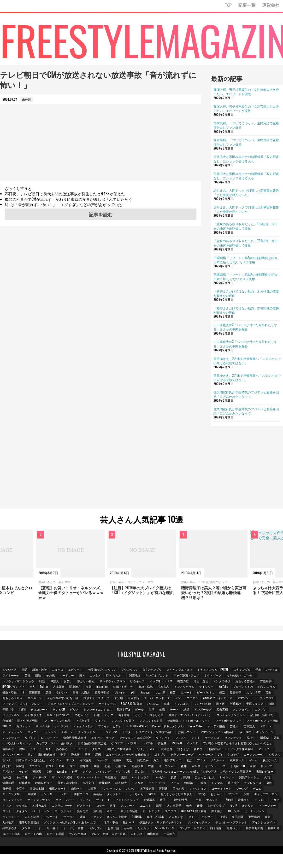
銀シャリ (28, 829)
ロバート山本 (211, 834)
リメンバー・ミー (218, 778)
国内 (100, 676)
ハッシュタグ (271, 778)
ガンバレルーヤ (80, 834)
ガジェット (61, 727)
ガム (276, 761)
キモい (7, 817)
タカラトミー (247, 795)
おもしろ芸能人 (250, 682)
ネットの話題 (25, 817)
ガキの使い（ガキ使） (262, 676)
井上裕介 (114, 817)
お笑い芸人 (10, 670)
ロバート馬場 (256, 834)
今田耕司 (136, 823)
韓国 (195, 767)
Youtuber (184, 772)
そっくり (122, 806)
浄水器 (162, 755)
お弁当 (135, 778)
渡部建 (27, 795)
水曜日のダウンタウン (104, 670)
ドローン (25, 732)
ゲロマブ (180, 744)
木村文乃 (213, 783)
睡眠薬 (43, 744)
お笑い (69, 682)
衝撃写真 (8, 806)
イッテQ (157, 682)
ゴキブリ (248, 755)
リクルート (57, 767)
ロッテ (247, 806)
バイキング (226, 772)
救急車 (207, 767)
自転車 (41, 772)
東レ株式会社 (133, 755)
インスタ (257, 744)
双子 (22, 806)
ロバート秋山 (233, 834)
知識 (165, 710)
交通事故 (239, 704)
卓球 (169, 704)
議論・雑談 (41, 670)
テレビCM (60, 710)
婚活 (227, 693)
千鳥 (262, 670)
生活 (154, 710)
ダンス (124, 761)
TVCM (23, 710)
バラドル (8, 676)
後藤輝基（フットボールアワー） (191, 721)
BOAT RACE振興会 (133, 704)
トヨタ (162, 732)
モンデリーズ (11, 767)
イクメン (263, 817)
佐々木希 (42, 795)
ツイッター (210, 687)
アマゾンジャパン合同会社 (254, 732)
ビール (142, 710)
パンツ (265, 789)
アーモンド (156, 749)
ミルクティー (51, 738)
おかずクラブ (100, 812)
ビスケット (230, 806)
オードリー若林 (253, 829)
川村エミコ (212, 795)
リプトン (70, 738)
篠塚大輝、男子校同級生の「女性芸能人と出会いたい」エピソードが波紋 (246, 92)
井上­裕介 (89, 789)
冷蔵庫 (236, 761)
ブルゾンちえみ (247, 687)
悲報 (56, 744)
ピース (29, 789)
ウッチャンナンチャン (234, 715)
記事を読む (101, 214)
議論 (56, 676)
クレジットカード (124, 732)
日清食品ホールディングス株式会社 (40, 755)
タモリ (89, 823)
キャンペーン (28, 738)
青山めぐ (83, 749)
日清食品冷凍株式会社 (155, 744)
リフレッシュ (11, 744)
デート (178, 710)
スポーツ (101, 732)
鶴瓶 (166, 823)
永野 (102, 800)
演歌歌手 (262, 761)
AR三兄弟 (131, 817)
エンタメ (114, 676)
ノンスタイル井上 (124, 721)
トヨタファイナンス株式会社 (190, 732)
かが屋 (43, 834)
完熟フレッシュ (100, 783)
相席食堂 (88, 840)
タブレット (205, 738)
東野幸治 (152, 823)
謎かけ (127, 767)
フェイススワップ (265, 800)
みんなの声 (198, 817)
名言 (28, 767)
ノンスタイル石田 (153, 721)
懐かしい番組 (88, 682)
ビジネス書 (246, 772)
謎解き (141, 767)
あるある (137, 749)
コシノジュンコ (149, 800)
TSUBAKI (241, 744)
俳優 (84, 812)
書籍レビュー (116, 778)
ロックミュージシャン (76, 732)
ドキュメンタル (121, 727)
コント (171, 812)
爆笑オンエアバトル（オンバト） (193, 715)
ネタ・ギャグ (234, 676)
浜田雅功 (8, 738)
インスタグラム (187, 687)
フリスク (223, 738)
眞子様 (138, 789)
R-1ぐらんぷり (134, 676)
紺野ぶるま (188, 829)
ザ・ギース (168, 778)
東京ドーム (77, 767)
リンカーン (35, 698)
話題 (25, 670)
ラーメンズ (255, 738)
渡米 (59, 789)
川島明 (35, 783)
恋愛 (50, 693)
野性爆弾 (271, 682)
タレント (64, 693)
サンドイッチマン (99, 829)
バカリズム (10, 834)
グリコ (172, 749)
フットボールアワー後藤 (18, 727)
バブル (212, 744)
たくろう (59, 834)
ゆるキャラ (140, 682)
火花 (118, 783)
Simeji (90, 806)
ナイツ (210, 772)
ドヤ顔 (57, 806)
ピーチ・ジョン (153, 817)
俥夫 (73, 812)
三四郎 (120, 823)
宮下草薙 (126, 715)
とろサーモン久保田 (58, 721)
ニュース (59, 670)
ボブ (195, 800)
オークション (11, 772)
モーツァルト (228, 812)
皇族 (126, 789)
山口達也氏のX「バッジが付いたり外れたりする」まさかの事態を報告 (245, 327)
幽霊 (220, 767)
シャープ (221, 761)
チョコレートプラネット (132, 829)
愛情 (254, 778)
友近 (248, 761)
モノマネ (73, 789)
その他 (68, 676)
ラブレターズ (109, 789)
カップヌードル (108, 744)
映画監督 (244, 749)
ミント (238, 738)
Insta (96, 749)
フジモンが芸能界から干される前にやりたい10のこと (37, 749)
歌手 (149, 755)
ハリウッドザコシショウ (18, 682)
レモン (195, 795)
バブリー (197, 744)
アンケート (217, 817)
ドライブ (112, 772)
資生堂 (226, 744)
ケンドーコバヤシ (189, 698)
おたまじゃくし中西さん (31, 800)
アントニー (75, 755)
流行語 (263, 812)
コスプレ (266, 710)
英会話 (229, 795)
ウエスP (163, 693)
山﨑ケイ (210, 789)
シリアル (108, 761)
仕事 (197, 772)
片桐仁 (29, 744)
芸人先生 (264, 772)
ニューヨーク (11, 789)
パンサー (105, 823)
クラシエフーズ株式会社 (176, 738)
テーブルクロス (267, 698)
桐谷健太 (247, 783)
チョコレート (40, 710)
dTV (53, 761)
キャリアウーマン (122, 800)
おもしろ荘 (259, 693)
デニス (189, 761)
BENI (124, 749)
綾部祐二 (45, 789)
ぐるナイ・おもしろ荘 (152, 715)
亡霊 (275, 767)
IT (24, 693)
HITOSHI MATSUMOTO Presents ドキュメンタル (194, 727)
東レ (116, 755)
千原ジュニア (259, 704)
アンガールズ (207, 710)
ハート (208, 800)
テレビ (145, 772)
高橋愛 (161, 795)
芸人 (33, 687)
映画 (174, 755)
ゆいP (118, 812)
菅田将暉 (132, 783)
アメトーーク (28, 676)
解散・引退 (10, 693)
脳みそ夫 (248, 812)
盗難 (28, 772)
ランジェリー (177, 817)
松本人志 (166, 687)
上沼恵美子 (84, 721)
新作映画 (148, 783)
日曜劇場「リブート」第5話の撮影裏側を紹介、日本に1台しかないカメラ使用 (247, 260)
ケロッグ (66, 761)
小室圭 (152, 789)
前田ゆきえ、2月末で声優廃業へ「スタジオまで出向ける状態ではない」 (247, 361)
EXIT (136, 693)
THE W (172, 682)
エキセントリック (144, 738)
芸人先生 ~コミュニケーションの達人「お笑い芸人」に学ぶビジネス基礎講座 (53, 778)
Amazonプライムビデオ (221, 698)
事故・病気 (148, 687)
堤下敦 (224, 704)
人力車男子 (57, 812)
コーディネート (86, 795)
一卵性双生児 (39, 806)
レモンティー (90, 738)
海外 (90, 687)
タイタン (186, 812)
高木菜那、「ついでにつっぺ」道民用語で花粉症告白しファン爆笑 (246, 125)
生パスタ (129, 744)
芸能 (45, 676)
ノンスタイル (246, 710)
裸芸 (177, 693)
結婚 (190, 710)
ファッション (62, 795)
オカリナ (133, 812)
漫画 (185, 755)
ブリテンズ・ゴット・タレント (23, 704)
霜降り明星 (104, 693)
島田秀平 (241, 693)
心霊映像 (261, 767)
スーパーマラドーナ (159, 698)
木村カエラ (185, 806)
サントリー (178, 795)
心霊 (231, 767)
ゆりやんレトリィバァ (78, 744)
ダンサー (206, 829)
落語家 (159, 772)
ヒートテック (48, 817)
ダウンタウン (132, 670)
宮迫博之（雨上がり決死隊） (21, 721)
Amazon (148, 693)
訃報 (99, 715)
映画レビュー (168, 783)
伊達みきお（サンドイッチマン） (61, 829)
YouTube (227, 687)
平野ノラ (8, 710)
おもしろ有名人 (13, 698)
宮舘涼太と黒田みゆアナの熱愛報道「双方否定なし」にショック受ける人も (246, 159)
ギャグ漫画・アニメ (207, 676)
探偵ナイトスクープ (98, 698)
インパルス (184, 704)
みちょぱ (71, 840)
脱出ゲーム (111, 767)
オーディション (46, 732)
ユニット (28, 812)
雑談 (42, 682)
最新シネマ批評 (192, 783)
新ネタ (7, 755)
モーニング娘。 (142, 795)
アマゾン (246, 698)
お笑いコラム (271, 687)
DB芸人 (55, 682)
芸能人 (274, 727)
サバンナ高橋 (11, 840)
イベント (56, 772)
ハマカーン (38, 761)
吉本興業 (59, 687)
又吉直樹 (227, 710)
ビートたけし (210, 693)
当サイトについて (59, 715)
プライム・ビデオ (148, 727)
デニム (122, 795)
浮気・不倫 (10, 829)
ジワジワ (88, 800)
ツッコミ (236, 817)
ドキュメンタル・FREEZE (216, 670)
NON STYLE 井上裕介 (91, 817)
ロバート (191, 693)
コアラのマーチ (207, 806)
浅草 (42, 812)
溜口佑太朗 (169, 789)
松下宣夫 (204, 761)
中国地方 (104, 840)
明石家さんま (34, 715)
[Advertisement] (101, 147)
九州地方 (180, 823)
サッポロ (166, 806)
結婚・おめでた (125, 687)
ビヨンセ (110, 749)
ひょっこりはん (54, 783)
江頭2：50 (84, 772)
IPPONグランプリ (14, 687)
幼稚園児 (240, 778)
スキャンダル (246, 670)
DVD (69, 772)
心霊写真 (245, 767)
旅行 (259, 806)
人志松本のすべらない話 (64, 698)
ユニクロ (67, 817)
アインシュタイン (164, 829)
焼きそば (261, 749)
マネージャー (153, 812)
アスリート (10, 812)
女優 (171, 772)
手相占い (129, 772)
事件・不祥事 (52, 823)
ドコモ (171, 767)
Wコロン (156, 767)
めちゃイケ (83, 715)
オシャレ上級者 (13, 823)
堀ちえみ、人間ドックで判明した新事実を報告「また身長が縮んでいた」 (246, 192)
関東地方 (76, 687)
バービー (8, 783)
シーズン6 (99, 727)
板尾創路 (230, 783)
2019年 (44, 727)
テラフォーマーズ (14, 761)
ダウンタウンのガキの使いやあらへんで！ (244, 823)
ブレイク (123, 693)
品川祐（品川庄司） (267, 715)
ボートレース (108, 704)
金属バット (150, 834)
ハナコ (111, 715)
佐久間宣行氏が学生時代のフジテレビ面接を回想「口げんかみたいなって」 (246, 394)
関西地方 (154, 676)
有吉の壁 (186, 682)
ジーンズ (107, 795)
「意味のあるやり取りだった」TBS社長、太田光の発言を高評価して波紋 (246, 226)
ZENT (230, 749)
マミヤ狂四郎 (205, 704)
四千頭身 (132, 834)
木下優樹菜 (10, 795)
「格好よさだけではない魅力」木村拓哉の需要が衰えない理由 (246, 293)
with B (6, 800)
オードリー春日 (228, 829)
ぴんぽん (155, 704)
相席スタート (190, 789)
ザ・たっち (241, 800)
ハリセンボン (11, 715)
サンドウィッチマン (114, 682)
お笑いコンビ (223, 732)
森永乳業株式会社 (115, 738)
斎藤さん (105, 806)
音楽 (275, 693)
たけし (218, 749)
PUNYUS (33, 823)
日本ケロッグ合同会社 (148, 761)
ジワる (56, 800)
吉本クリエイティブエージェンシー (71, 704)
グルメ (76, 710)
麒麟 (22, 783)
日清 (275, 704)
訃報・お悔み (83, 693)
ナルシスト (74, 806)
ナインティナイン (176, 800)
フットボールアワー (231, 721)
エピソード (77, 670)
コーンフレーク (87, 761)
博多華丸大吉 (171, 834)
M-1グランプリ (155, 670)
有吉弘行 (136, 698)
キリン (151, 806)
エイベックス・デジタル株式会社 (215, 755)
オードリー (85, 676)
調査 (249, 817)
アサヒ (137, 806)
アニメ (41, 767)
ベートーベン (206, 812)
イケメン (173, 761)
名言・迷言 (205, 682)
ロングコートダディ (108, 834)
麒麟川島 (191, 834)
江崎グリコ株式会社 (195, 749)
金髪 (99, 772)
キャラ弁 (150, 778)
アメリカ (264, 783)
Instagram (104, 687)
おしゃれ (71, 800)
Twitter (45, 687)
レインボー (77, 783)
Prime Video (235, 727)
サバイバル (80, 727)
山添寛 (225, 789)
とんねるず (73, 823)
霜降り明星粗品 (201, 823)
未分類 (120, 698)
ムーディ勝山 (256, 727)
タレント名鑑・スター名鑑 (42, 840)
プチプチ (223, 800)
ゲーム (94, 767)
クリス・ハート (98, 755)
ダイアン (102, 721)
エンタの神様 (226, 682)
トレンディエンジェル (100, 710)
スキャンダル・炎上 (183, 670)
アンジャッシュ (245, 789)
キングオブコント (177, 676)
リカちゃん (268, 795)
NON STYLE (126, 710)
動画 (184, 767)
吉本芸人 (8, 732)
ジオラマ (147, 732)
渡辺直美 (36, 693)
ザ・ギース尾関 (191, 778)
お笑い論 (28, 834)
